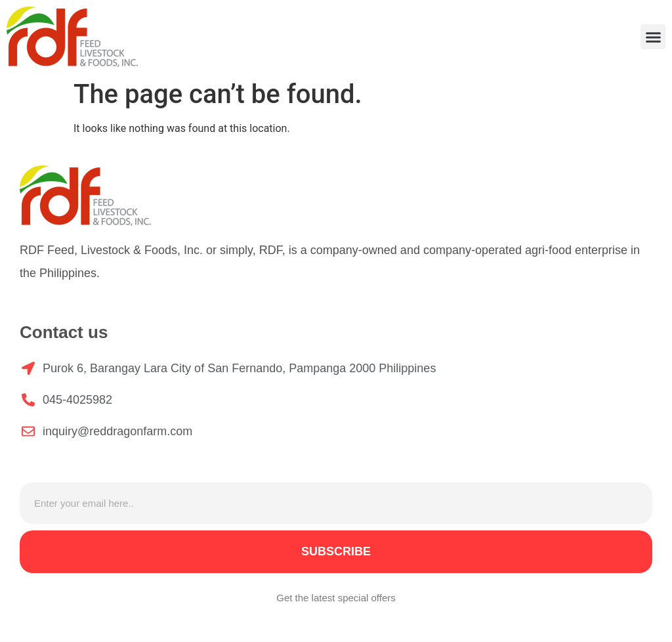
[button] (653, 37)
